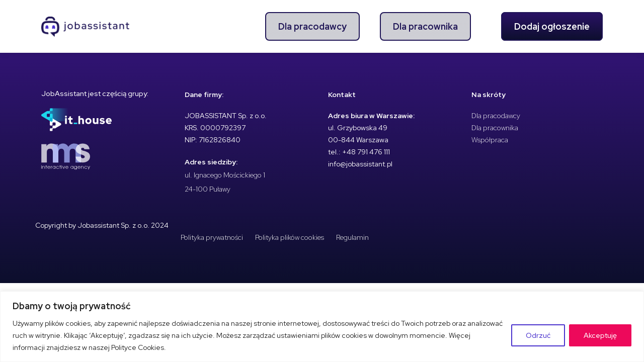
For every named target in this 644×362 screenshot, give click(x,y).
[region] (322, 327)
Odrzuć (538, 335)
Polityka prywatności (212, 237)
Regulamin (352, 237)
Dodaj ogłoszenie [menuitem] (552, 26)
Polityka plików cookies (290, 237)
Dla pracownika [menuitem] (425, 26)
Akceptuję (600, 335)
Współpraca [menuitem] (490, 140)
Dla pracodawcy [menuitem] (312, 26)
